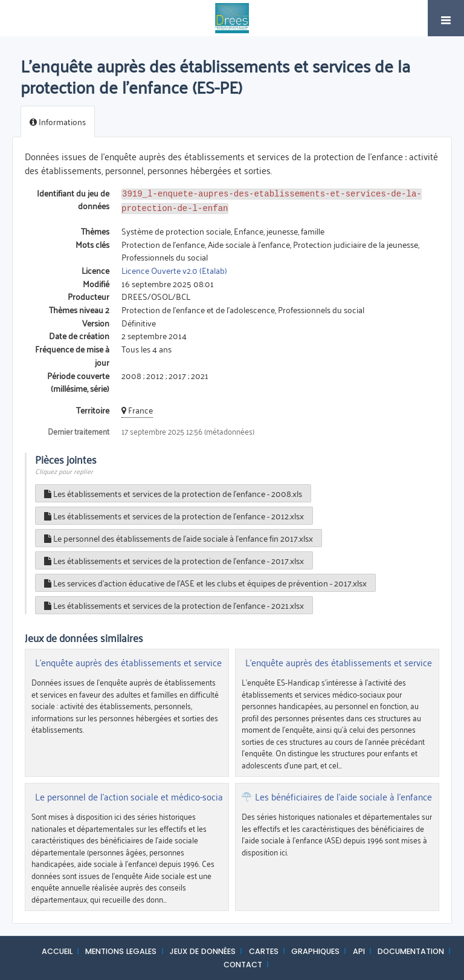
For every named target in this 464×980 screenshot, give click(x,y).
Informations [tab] (58, 121)
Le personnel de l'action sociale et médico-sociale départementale (165, 794)
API (359, 949)
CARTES (264, 949)
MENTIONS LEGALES (121, 949)
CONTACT (243, 962)
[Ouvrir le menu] (446, 18)
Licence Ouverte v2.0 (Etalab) (174, 268)
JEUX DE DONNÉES (203, 949)
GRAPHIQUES (315, 949)
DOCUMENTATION (411, 949)
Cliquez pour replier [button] (64, 468)
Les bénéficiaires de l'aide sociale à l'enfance (343, 794)
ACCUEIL (57, 949)
